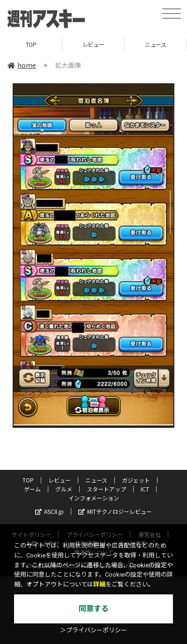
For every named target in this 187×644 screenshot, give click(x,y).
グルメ (64, 489)
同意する (94, 609)
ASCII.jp (49, 511)
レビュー (93, 44)
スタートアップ (106, 489)
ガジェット (136, 480)
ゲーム (32, 489)
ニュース (155, 44)
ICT (145, 489)
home (22, 65)
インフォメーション (94, 498)
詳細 (99, 584)
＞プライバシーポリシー (93, 630)
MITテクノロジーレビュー (115, 511)
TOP (31, 44)
